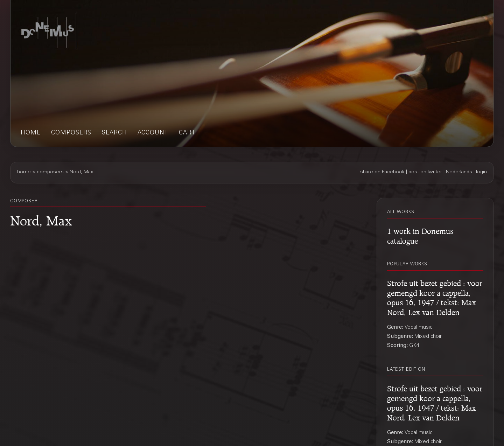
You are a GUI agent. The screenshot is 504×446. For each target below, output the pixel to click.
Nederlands (459, 172)
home (31, 133)
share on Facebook (382, 172)
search (114, 133)
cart (187, 133)
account (153, 133)
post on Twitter (425, 172)
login (481, 172)
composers (71, 133)
